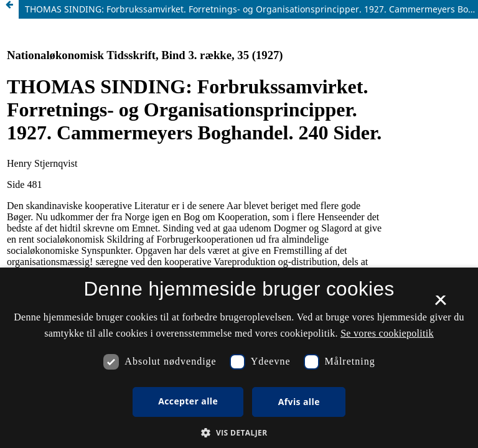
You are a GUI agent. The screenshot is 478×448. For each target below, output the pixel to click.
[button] (239, 433)
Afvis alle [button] (299, 402)
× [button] (440, 304)
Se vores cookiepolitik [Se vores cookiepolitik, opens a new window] (387, 333)
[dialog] (239, 358)
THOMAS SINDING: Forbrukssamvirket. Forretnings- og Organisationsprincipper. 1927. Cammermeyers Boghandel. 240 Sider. (251, 9)
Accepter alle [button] (188, 401)
